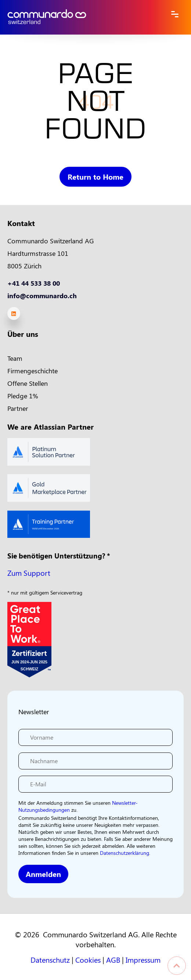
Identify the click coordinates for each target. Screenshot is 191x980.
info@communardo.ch (42, 296)
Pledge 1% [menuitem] (23, 396)
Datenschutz (50, 960)
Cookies (88, 960)
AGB (113, 960)
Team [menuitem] (15, 358)
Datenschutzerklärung (125, 853)
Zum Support (29, 573)
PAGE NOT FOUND (95, 105)
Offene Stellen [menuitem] (28, 383)
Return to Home (96, 177)
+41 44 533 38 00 (34, 283)
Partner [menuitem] (18, 408)
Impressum (143, 960)
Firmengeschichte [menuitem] (33, 371)
